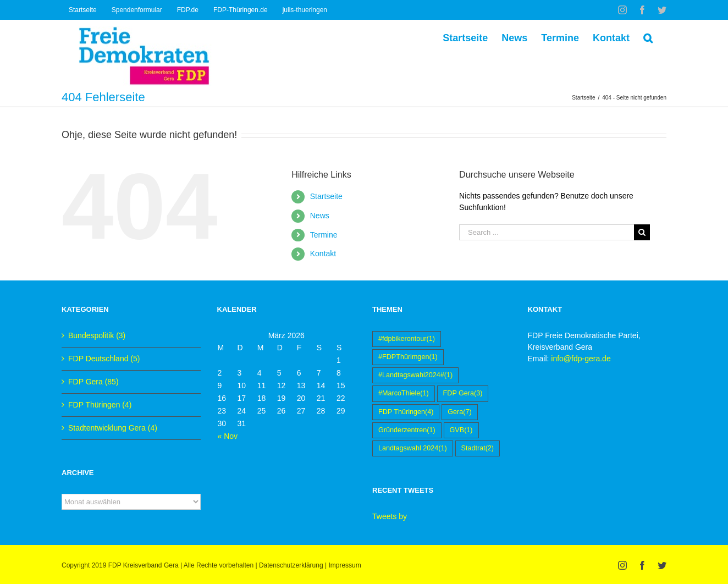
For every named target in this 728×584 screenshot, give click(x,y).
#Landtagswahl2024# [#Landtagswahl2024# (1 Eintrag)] (415, 375)
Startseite (326, 196)
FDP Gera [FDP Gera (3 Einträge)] (463, 393)
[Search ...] (547, 232)
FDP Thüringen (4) (100, 405)
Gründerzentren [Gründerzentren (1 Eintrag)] (407, 430)
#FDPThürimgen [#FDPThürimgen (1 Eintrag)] (408, 357)
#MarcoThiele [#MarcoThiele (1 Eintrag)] (404, 393)
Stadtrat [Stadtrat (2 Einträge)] (478, 448)
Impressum (344, 565)
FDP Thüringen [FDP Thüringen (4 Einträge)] (406, 412)
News (320, 216)
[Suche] (648, 37)
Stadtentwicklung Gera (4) (113, 428)
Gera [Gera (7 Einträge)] (459, 412)
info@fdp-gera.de (581, 359)
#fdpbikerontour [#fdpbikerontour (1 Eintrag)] (407, 339)
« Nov (228, 436)
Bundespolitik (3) (97, 335)
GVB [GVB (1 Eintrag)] (461, 430)
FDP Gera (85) (93, 382)
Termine (324, 235)
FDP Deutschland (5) (104, 359)
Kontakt (323, 254)
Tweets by (390, 516)
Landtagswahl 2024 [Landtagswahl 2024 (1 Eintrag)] (413, 448)
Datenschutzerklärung (291, 565)
